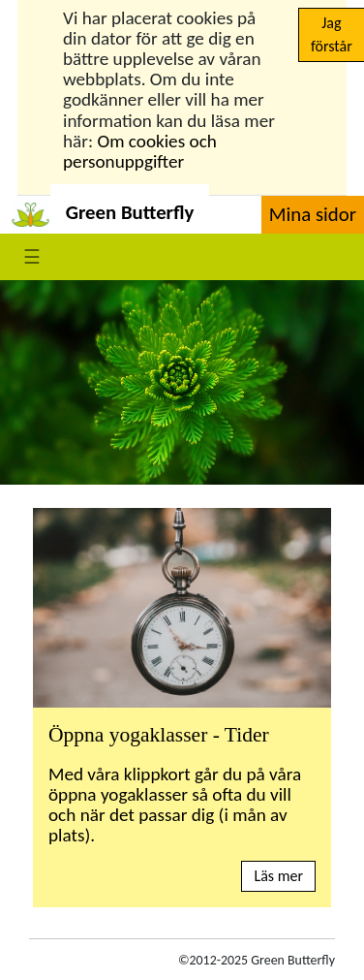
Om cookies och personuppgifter (140, 151)
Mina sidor (313, 214)
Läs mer (278, 876)
